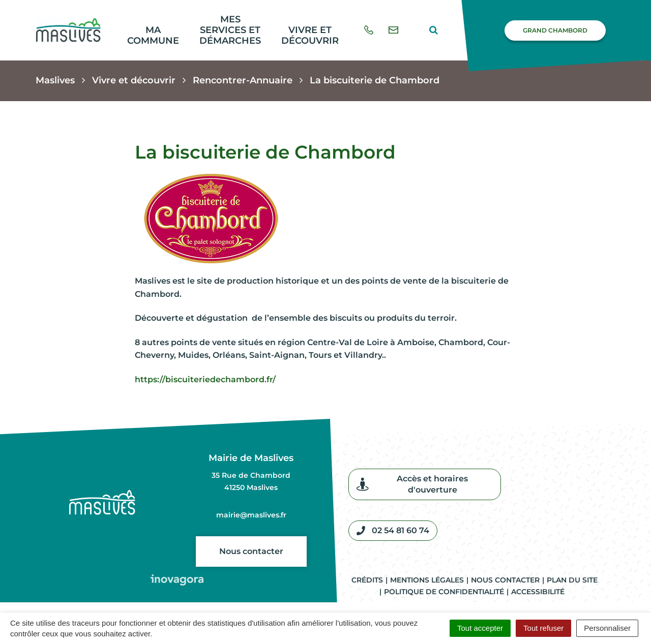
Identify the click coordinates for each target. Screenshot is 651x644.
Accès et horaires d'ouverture (412, 484)
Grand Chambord (555, 30)
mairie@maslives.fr (251, 515)
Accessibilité (538, 592)
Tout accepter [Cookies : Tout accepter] (480, 628)
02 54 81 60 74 (393, 531)
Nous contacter (251, 551)
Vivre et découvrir (310, 35)
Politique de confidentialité (444, 592)
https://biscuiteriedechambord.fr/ (205, 379)
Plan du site (572, 580)
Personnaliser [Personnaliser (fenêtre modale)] (607, 628)
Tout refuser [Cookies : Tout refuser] (543, 628)
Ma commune (153, 35)
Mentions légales (427, 580)
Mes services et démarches (230, 30)
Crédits (367, 580)
